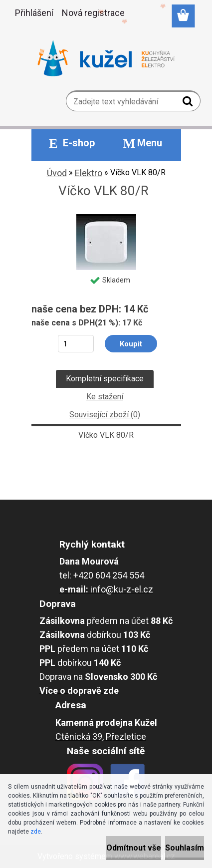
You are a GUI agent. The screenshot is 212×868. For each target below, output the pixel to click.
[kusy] (76, 344)
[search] (189, 103)
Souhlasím (185, 848)
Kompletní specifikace (105, 379)
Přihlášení (34, 13)
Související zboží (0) (105, 415)
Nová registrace (93, 13)
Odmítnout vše (134, 848)
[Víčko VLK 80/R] (106, 218)
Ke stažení (105, 397)
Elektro (89, 173)
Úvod (57, 173)
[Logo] (106, 58)
